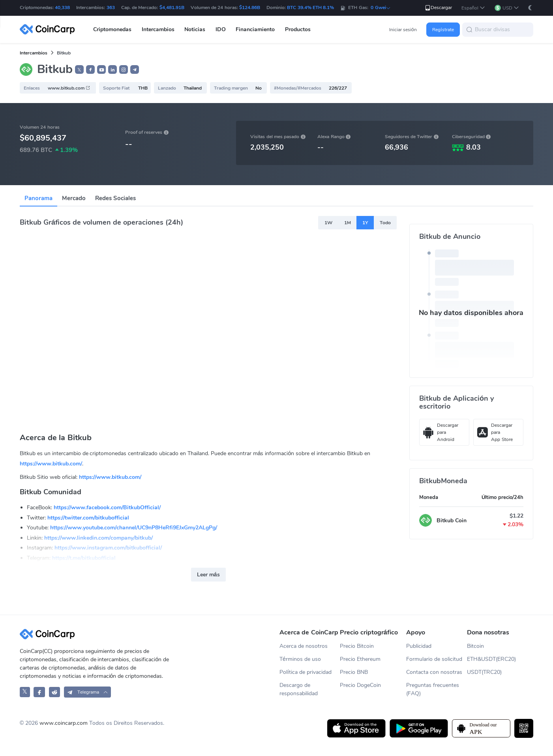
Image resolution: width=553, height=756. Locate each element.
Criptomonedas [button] (112, 29)
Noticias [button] (195, 29)
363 (111, 8)
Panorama (38, 198)
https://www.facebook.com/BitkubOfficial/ (107, 507)
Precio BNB (354, 672)
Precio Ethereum (360, 659)
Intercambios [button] (158, 29)
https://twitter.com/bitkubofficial (88, 518)
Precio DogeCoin (360, 685)
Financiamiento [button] (255, 29)
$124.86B (250, 8)
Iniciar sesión (403, 30)
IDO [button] (221, 29)
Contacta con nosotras (434, 672)
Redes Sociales (115, 198)
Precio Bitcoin (357, 646)
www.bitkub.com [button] (69, 88)
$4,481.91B (172, 8)
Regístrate (443, 30)
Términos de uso (300, 659)
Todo (385, 223)
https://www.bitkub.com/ (51, 464)
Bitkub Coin (452, 521)
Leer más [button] (208, 575)
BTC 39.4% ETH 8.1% (310, 8)
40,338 (62, 8)
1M (348, 223)
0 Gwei (381, 8)
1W (328, 223)
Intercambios (34, 53)
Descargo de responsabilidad (299, 689)
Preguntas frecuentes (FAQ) (433, 689)
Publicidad (419, 646)
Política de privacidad (306, 672)
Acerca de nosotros (304, 646)
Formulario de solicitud (434, 659)
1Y (365, 223)
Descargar (438, 8)
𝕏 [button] (79, 70)
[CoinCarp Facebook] (39, 692)
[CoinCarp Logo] (49, 29)
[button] (473, 8)
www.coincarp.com (64, 723)
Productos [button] (298, 29)
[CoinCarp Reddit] (55, 692)
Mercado (74, 198)
